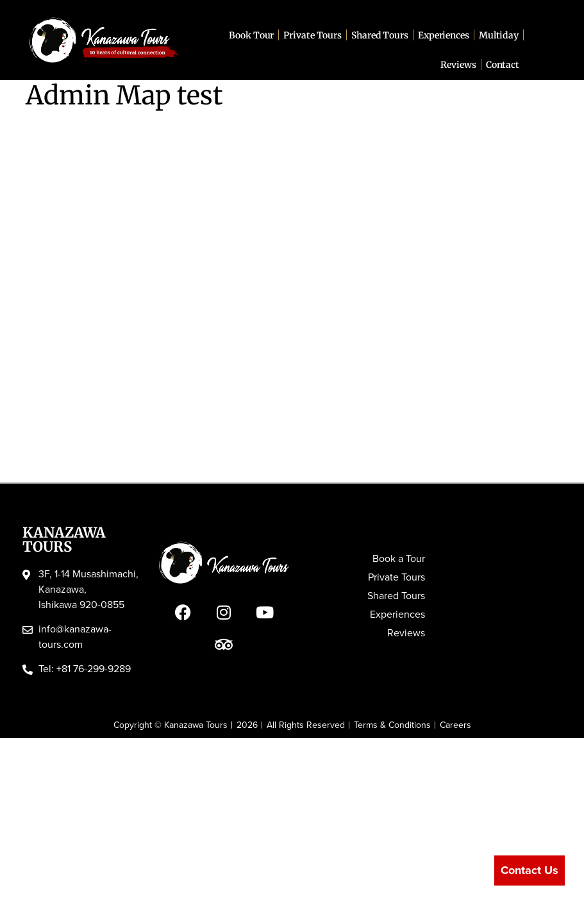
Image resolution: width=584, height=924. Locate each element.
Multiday (499, 35)
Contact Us (530, 870)
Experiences (444, 35)
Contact (503, 65)
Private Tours (313, 35)
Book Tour (251, 35)
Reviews (458, 65)
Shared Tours (380, 35)
